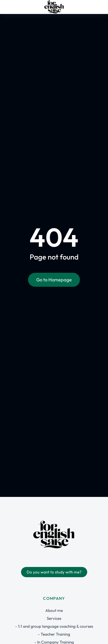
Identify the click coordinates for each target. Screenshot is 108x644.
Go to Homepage (54, 280)
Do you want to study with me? (54, 572)
